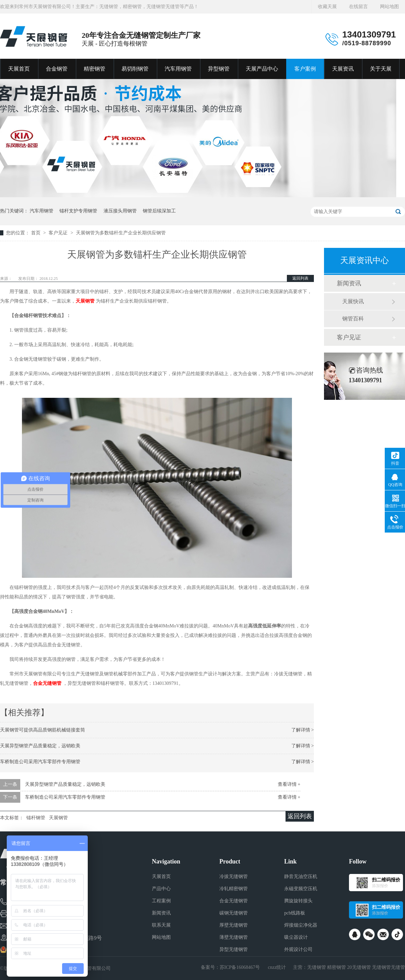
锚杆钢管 (36, 818)
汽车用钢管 (178, 69)
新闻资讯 (349, 283)
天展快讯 (353, 301)
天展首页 (19, 69)
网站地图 (389, 7)
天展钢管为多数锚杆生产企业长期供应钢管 (121, 233)
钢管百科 (353, 319)
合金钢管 (57, 69)
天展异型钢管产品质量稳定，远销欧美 (40, 746)
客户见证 (59, 233)
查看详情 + (289, 784)
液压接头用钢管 (120, 211)
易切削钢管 (135, 69)
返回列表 (300, 278)
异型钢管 (219, 69)
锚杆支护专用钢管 (78, 211)
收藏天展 (327, 7)
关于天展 (381, 69)
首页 (36, 233)
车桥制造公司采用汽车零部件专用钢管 (40, 762)
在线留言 (358, 7)
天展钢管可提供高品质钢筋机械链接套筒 (43, 730)
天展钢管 (85, 301)
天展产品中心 (262, 69)
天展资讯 (343, 69)
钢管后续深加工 (159, 211)
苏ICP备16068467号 (240, 967)
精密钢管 (94, 69)
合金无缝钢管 (47, 683)
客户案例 (305, 69)
